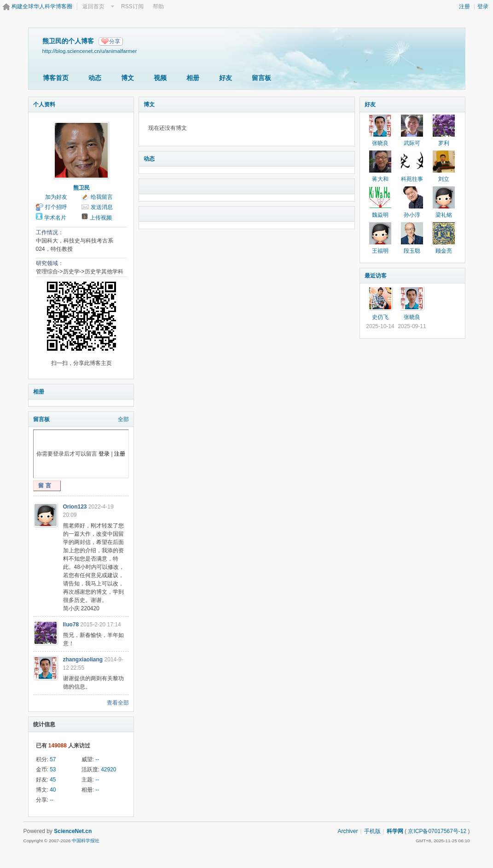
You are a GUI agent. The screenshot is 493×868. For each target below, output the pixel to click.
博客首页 (56, 78)
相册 (193, 78)
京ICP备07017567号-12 (437, 831)
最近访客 (376, 276)
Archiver (348, 831)
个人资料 (44, 104)
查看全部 (118, 703)
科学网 (395, 831)
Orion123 (75, 507)
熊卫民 (81, 188)
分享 (115, 41)
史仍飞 (380, 317)
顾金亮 (444, 251)
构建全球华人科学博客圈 (42, 6)
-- (97, 759)
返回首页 (93, 6)
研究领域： (50, 263)
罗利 (444, 143)
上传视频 (101, 218)
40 (53, 790)
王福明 (380, 251)
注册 (464, 6)
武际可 (412, 143)
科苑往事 (412, 179)
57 (53, 759)
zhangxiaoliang (83, 660)
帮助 (158, 6)
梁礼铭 (444, 215)
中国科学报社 (86, 841)
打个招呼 (56, 207)
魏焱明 (380, 215)
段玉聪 (412, 251)
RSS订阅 (132, 6)
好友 (226, 78)
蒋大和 (380, 179)
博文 (128, 78)
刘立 (444, 179)
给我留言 (102, 197)
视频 (160, 78)
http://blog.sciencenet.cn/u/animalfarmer (90, 51)
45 (53, 780)
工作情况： (50, 232)
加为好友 (56, 197)
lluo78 (71, 625)
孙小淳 (412, 215)
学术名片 (55, 218)
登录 (483, 6)
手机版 (372, 831)
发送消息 (102, 207)
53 (53, 770)
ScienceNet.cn (73, 831)
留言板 (261, 78)
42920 (108, 770)
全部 (123, 419)
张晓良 (380, 143)
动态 (95, 78)
